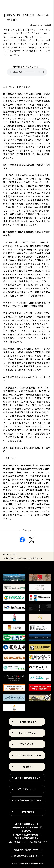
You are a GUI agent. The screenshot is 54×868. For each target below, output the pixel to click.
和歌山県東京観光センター (25, 849)
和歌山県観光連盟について (28, 778)
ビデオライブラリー (28, 744)
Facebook (22, 540)
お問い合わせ (28, 812)
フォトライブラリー (28, 733)
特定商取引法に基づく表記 (28, 800)
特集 (15, 554)
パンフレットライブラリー (28, 755)
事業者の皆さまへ (28, 722)
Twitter (32, 540)
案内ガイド (28, 767)
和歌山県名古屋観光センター (25, 856)
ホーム (6, 554)
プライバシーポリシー (28, 789)
